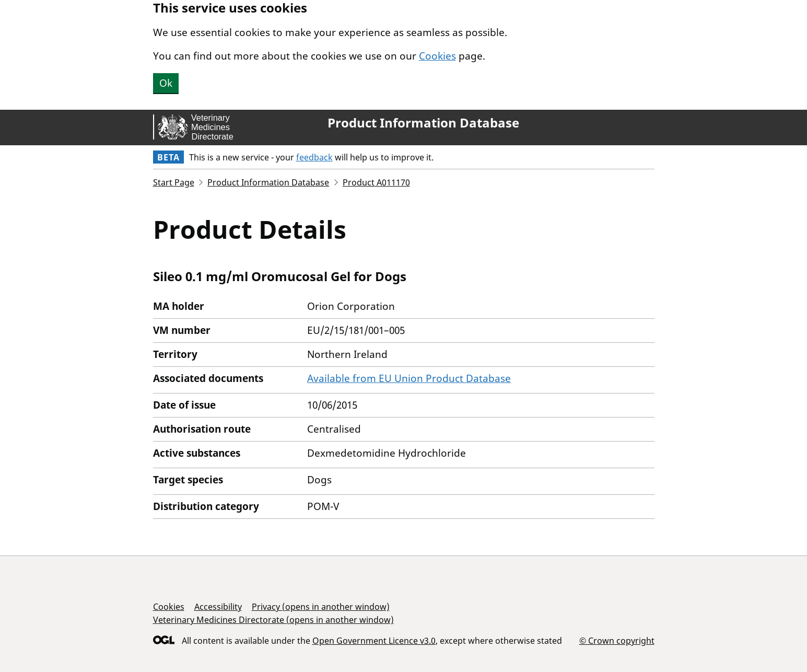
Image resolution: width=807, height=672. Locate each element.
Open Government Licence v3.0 (374, 641)
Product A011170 (376, 182)
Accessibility (218, 607)
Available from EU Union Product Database (409, 378)
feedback (314, 157)
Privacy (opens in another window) (321, 607)
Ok (166, 83)
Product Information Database (423, 123)
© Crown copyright (617, 640)
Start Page (174, 182)
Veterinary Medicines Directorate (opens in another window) (273, 620)
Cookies (437, 56)
